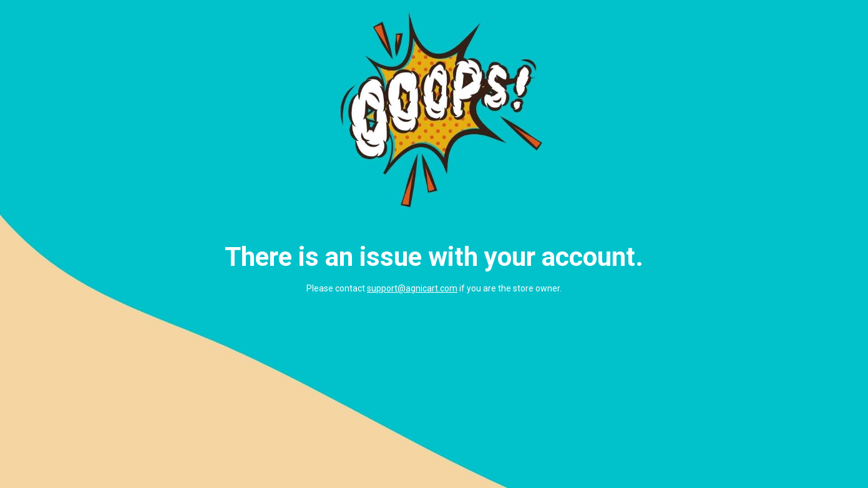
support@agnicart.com (412, 288)
